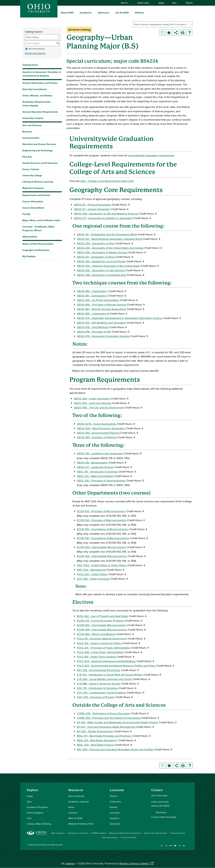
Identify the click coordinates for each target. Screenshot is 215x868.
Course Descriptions (33, 208)
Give (174, 3)
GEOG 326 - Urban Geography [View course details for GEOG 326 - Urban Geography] (92, 399)
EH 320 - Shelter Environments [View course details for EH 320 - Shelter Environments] (95, 731)
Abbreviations (30, 237)
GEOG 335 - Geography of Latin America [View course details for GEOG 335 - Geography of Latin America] (101, 270)
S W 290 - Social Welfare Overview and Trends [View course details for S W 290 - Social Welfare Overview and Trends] (104, 679)
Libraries (73, 813)
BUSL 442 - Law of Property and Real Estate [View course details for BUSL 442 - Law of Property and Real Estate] (102, 616)
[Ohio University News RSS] (188, 847)
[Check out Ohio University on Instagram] (166, 847)
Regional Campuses (33, 188)
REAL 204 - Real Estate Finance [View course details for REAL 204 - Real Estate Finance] (95, 745)
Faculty (26, 214)
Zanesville (115, 824)
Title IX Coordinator (128, 837)
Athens (113, 796)
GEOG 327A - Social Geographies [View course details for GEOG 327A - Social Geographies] (97, 424)
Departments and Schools (36, 195)
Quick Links (145, 3)
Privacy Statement (178, 833)
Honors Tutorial (31, 169)
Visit (29, 818)
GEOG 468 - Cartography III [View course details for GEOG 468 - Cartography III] (93, 314)
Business (27, 132)
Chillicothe (115, 802)
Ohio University (40, 845)
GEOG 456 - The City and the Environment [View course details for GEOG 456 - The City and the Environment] (99, 408)
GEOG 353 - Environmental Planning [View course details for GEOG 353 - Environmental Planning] (98, 433)
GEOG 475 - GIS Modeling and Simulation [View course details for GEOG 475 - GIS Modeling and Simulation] (101, 323)
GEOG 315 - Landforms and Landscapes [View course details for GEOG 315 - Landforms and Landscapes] (100, 453)
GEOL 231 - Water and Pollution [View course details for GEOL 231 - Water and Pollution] (95, 476)
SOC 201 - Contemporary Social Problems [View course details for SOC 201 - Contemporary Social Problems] (101, 693)
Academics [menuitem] (86, 13)
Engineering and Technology (37, 150)
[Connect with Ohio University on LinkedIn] (171, 847)
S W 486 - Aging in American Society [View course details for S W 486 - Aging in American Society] (99, 684)
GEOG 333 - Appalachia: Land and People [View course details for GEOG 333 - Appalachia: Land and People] (101, 261)
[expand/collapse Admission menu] (111, 13)
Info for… (126, 3)
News (71, 807)
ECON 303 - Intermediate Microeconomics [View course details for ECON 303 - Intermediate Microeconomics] (102, 547)
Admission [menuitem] (103, 13)
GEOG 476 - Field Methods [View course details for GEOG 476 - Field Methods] (93, 327)
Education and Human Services (39, 144)
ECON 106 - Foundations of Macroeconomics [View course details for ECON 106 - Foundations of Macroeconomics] (103, 538)
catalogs (70, 863)
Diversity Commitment (34, 89)
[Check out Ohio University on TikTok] (184, 847)
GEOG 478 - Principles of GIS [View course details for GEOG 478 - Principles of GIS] (94, 332)
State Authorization (110, 837)
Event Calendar (76, 796)
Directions (161, 812)
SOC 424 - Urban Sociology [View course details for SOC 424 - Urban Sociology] (93, 579)
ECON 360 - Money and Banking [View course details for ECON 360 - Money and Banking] (96, 634)
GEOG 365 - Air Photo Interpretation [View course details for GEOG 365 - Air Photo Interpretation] (98, 300)
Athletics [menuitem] (140, 13)
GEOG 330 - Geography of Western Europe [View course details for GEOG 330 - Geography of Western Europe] (102, 252)
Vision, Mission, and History (37, 96)
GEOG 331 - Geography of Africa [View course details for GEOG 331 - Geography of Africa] (96, 257)
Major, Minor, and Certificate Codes (41, 220)
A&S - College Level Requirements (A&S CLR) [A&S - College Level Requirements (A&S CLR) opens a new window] (107, 181)
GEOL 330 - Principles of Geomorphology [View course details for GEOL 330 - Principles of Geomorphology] (101, 481)
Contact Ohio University (164, 817)
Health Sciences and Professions (40, 163)
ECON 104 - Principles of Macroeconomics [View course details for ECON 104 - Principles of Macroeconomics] (102, 520)
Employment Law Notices (78, 833)
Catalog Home (30, 65)
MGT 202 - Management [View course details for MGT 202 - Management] (91, 570)
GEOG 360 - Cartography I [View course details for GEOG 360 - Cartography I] (92, 291)
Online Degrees (35, 813)
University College (32, 175)
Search (188, 3)
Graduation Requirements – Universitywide (37, 104)
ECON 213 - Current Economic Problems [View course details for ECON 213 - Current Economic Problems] (100, 621)
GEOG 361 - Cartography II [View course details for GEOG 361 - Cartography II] (92, 296)
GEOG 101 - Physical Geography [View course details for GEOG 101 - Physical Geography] (92, 205)
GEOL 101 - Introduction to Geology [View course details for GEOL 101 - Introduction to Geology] (97, 472)
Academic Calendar (79, 802)
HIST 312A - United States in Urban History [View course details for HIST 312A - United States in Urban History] (102, 565)
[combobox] (163, 24)
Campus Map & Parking (39, 824)
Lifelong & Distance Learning (38, 182)
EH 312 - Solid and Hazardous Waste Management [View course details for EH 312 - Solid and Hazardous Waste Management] (106, 727)
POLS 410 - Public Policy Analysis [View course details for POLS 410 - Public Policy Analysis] (96, 657)
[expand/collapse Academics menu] (94, 13)
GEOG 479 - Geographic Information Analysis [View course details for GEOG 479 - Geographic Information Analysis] (103, 336)
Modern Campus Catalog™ (135, 863)
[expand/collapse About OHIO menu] (76, 13)
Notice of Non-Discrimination (38, 244)
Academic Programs (37, 807)
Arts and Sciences (32, 125)
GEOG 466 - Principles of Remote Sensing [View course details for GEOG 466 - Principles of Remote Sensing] (102, 305)
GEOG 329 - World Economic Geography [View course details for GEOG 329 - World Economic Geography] (101, 428)
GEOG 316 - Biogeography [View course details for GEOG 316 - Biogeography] (92, 463)
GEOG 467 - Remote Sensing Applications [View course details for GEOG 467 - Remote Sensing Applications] (101, 309)
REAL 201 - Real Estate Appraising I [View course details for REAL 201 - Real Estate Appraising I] (97, 740)
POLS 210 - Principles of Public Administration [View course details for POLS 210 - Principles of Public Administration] (104, 648)
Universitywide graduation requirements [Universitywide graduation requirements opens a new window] (151, 155)
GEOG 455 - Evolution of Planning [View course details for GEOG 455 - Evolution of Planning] (97, 437)
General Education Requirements (40, 112)
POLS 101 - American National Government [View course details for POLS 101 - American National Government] (102, 639)
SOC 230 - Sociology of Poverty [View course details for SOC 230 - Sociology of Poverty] (96, 697)
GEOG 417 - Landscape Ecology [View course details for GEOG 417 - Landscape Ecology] (95, 467)
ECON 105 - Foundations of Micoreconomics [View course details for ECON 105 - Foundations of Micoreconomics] (103, 529)
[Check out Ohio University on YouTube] (175, 847)
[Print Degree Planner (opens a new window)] (162, 33)
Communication (31, 138)
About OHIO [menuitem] (67, 13)
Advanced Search (35, 53)
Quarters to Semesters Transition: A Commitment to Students (42, 74)
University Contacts (33, 118)
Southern (115, 818)
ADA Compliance (58, 833)
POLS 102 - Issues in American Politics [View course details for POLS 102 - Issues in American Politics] (99, 643)
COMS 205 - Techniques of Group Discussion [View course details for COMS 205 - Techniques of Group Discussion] (104, 713)
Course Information (33, 201)
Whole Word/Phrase (37, 49)
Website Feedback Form (81, 824)
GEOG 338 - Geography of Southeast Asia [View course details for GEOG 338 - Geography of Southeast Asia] (101, 275)
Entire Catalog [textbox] (32, 37)
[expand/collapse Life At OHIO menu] (131, 13)
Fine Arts (27, 157)
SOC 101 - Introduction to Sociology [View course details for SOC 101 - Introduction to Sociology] (97, 688)
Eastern (114, 807)
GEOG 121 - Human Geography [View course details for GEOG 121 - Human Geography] (92, 209)
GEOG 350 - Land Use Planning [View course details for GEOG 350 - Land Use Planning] (92, 403)
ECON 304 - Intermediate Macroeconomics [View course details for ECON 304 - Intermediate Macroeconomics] (102, 556)
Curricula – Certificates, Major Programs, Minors (39, 228)
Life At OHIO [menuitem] (122, 13)
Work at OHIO (75, 818)
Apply (161, 3)
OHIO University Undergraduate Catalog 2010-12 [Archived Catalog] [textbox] (162, 24)
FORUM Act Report (99, 833)
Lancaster (115, 813)
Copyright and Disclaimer (36, 250)
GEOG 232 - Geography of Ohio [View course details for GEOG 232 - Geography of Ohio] (96, 243)
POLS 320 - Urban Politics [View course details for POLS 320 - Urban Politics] (92, 574)
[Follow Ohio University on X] (180, 847)
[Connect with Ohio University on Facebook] (162, 847)
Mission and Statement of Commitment (125, 833)
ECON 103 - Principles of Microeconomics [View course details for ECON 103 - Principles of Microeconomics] (101, 511)
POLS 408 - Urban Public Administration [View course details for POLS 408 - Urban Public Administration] (100, 652)
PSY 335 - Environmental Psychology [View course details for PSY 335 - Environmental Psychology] (99, 670)
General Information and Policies (40, 83)
